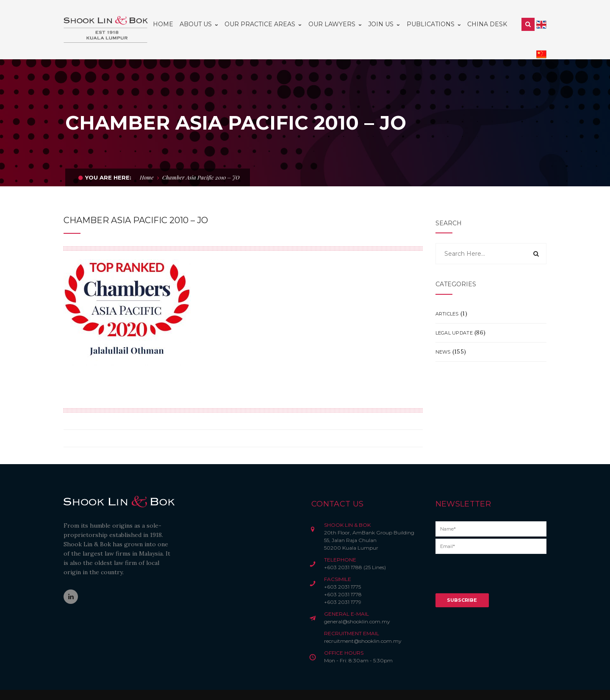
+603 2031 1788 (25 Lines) (355, 549)
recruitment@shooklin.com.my (363, 622)
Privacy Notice (233, 686)
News (443, 333)
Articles (447, 295)
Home (147, 159)
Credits (263, 686)
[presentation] (500, 558)
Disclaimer (200, 686)
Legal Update (454, 314)
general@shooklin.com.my (357, 603)
